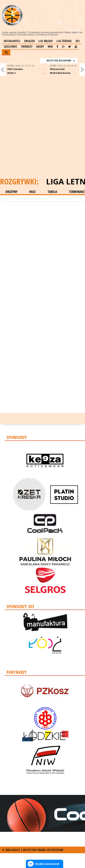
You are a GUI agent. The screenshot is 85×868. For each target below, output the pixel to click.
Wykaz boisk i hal (73, 32)
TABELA (52, 192)
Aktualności (12, 41)
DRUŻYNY (11, 192)
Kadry (40, 47)
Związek (29, 41)
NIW (50, 47)
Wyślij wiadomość (47, 864)
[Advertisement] (42, 131)
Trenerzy (27, 47)
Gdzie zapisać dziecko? (14, 32)
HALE (32, 192)
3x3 (77, 41)
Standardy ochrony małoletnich (46, 32)
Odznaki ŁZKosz (26, 35)
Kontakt (54, 35)
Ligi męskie (46, 41)
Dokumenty (9, 35)
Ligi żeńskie (64, 41)
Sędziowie (10, 47)
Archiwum (42, 35)
